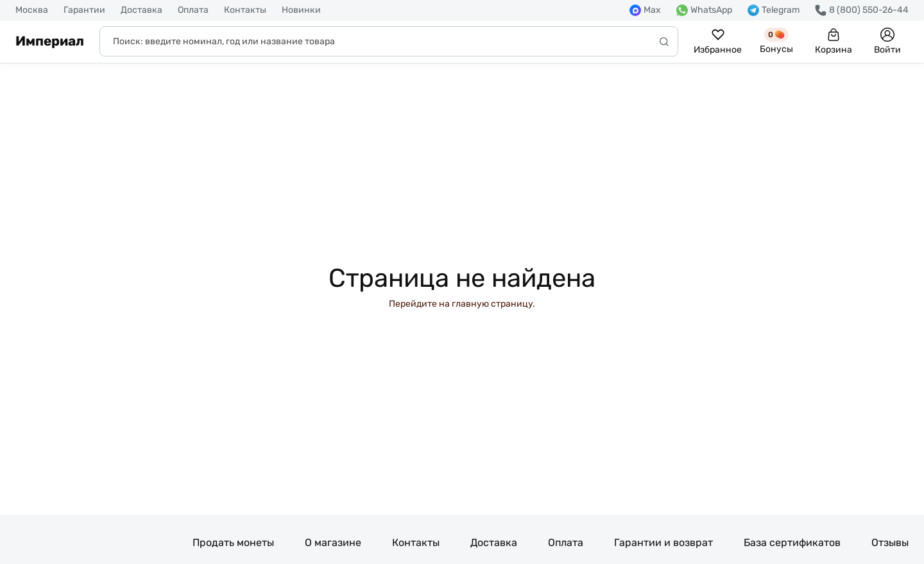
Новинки (301, 10)
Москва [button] (32, 10)
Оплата (193, 10)
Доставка (141, 10)
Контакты (245, 10)
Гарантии (84, 10)
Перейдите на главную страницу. (462, 304)
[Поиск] (389, 41)
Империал (50, 41)
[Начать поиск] (664, 41)
